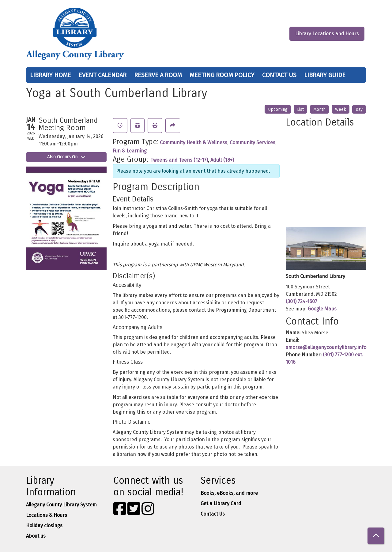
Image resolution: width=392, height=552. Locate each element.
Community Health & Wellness (194, 143)
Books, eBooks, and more (229, 493)
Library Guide (325, 75)
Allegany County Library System (61, 505)
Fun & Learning (130, 151)
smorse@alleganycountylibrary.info (326, 347)
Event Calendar (103, 75)
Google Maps (322, 309)
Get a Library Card (221, 503)
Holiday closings (44, 526)
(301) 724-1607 (302, 301)
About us (36, 536)
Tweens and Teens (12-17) (179, 160)
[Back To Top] (376, 536)
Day (359, 109)
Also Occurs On (66, 157)
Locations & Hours (47, 515)
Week (341, 109)
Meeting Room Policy (222, 75)
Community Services (253, 143)
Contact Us (279, 75)
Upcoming (278, 109)
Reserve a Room (158, 75)
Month (319, 109)
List (300, 109)
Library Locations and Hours (327, 34)
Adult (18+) (222, 160)
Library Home (51, 75)
